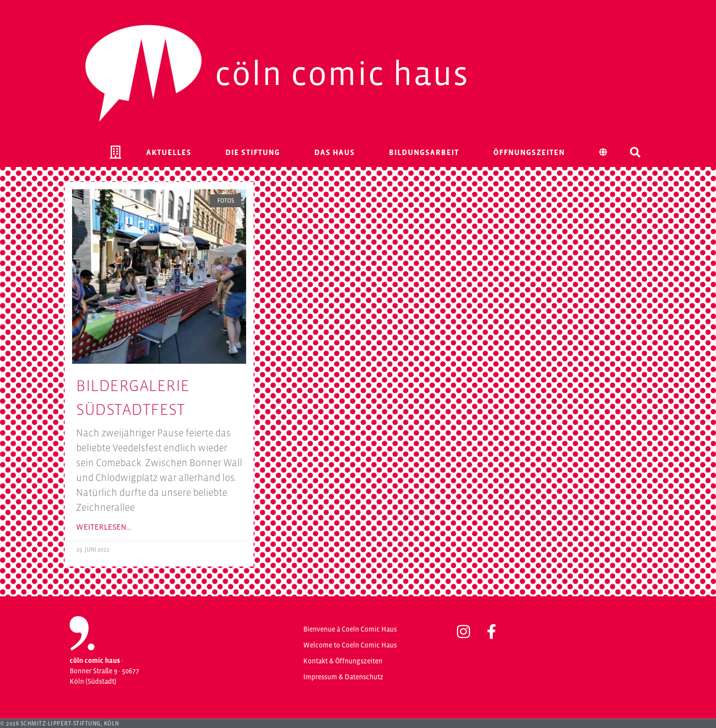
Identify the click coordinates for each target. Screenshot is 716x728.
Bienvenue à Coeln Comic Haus (350, 629)
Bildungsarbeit (424, 152)
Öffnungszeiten (529, 152)
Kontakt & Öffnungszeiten (343, 661)
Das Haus (335, 152)
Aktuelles (169, 152)
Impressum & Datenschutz (343, 677)
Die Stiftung (253, 152)
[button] (635, 152)
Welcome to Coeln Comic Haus (350, 645)
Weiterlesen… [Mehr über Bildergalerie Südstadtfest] (104, 527)
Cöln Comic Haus (342, 74)
